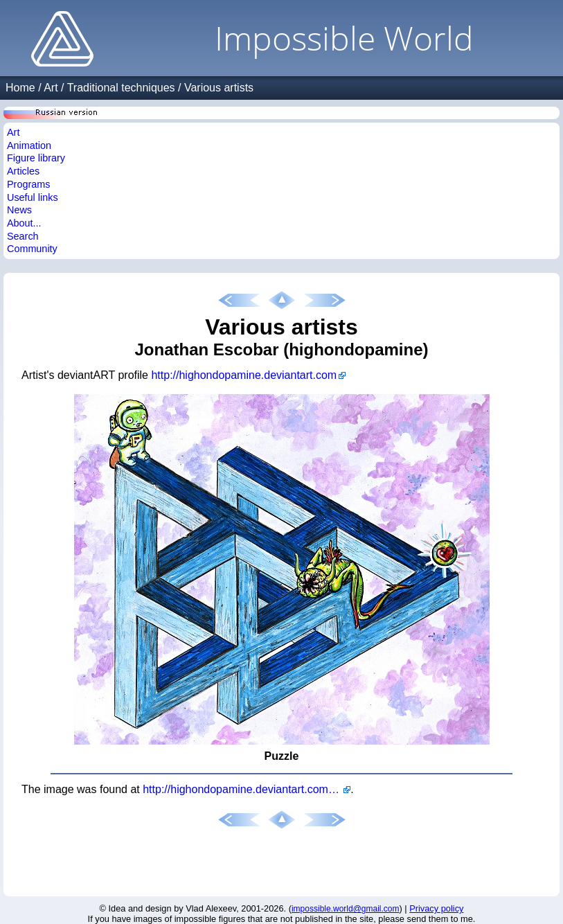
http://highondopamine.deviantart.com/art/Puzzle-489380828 (247, 789)
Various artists (219, 88)
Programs (28, 184)
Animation (29, 145)
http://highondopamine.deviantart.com (244, 375)
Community (32, 249)
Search (23, 236)
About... (24, 223)
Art (51, 88)
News (19, 210)
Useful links (33, 197)
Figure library (36, 158)
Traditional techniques (121, 88)
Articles (23, 171)
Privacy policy (436, 908)
